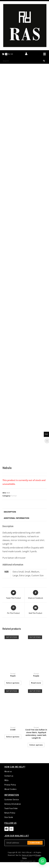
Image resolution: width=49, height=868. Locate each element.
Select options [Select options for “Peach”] (13, 683)
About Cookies (11, 789)
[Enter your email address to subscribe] (25, 843)
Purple (36, 676)
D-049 (13, 730)
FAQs (6, 780)
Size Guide (9, 817)
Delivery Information (13, 804)
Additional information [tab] (16, 518)
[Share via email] (35, 610)
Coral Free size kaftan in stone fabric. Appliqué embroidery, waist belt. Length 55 (36, 734)
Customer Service (12, 800)
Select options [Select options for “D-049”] (13, 737)
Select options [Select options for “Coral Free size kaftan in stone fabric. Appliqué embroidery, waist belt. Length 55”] (36, 745)
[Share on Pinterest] (13, 610)
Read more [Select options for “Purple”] (36, 683)
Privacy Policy (10, 785)
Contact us (9, 776)
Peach (13, 676)
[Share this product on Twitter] (13, 595)
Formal (14, 496)
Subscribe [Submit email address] (35, 843)
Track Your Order (11, 808)
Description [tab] (10, 512)
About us (8, 771)
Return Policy (10, 813)
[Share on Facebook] (36, 595)
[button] (44, 54)
